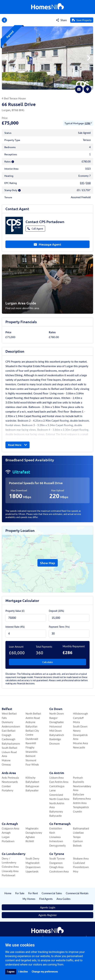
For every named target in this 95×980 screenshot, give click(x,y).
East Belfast (9, 731)
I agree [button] (11, 972)
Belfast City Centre (32, 733)
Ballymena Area (82, 798)
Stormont (31, 760)
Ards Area (9, 773)
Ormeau (6, 764)
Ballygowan (32, 786)
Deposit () (56, 611)
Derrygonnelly (58, 845)
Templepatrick (81, 807)
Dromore (54, 743)
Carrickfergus (57, 786)
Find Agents (46, 899)
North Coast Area (59, 799)
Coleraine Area (10, 867)
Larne (52, 790)
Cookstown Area (59, 871)
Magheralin (32, 828)
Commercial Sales (52, 893)
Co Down (56, 709)
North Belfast (33, 713)
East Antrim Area (59, 782)
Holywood (55, 726)
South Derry (32, 858)
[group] (47, 58)
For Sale (20, 893)
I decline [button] (23, 972)
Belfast (7, 709)
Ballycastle (56, 816)
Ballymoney (56, 811)
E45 (82, 183)
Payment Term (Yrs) (59, 627)
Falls (4, 718)
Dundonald (32, 739)
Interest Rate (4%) (15, 627)
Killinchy (31, 777)
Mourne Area (80, 743)
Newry (77, 731)
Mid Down (55, 731)
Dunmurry (7, 722)
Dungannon (56, 863)
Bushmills (79, 782)
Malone (6, 760)
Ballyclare (79, 794)
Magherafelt (32, 863)
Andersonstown (11, 726)
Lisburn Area (56, 777)
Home (8, 893)
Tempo (77, 837)
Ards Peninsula (10, 777)
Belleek (77, 845)
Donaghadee (57, 722)
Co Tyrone (57, 854)
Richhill (30, 841)
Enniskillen (56, 828)
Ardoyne (30, 722)
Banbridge (55, 739)
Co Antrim (57, 773)
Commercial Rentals (77, 893)
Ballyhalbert (32, 782)
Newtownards (10, 782)
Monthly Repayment (74, 646)
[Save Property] (82, 20)
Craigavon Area (10, 828)
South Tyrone (57, 858)
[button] (89, 58)
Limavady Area (10, 871)
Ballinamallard (81, 828)
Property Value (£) (15, 611)
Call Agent (35, 228)
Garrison (78, 841)
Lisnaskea (55, 837)
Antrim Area (80, 803)
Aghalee (30, 837)
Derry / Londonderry (9, 860)
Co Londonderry (14, 854)
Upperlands (32, 871)
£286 (87, 123)
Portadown (8, 841)
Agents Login (48, 907)
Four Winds (32, 764)
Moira (76, 722)
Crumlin (77, 811)
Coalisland (79, 863)
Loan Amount (16, 647)
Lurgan (6, 837)
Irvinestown (56, 841)
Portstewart (8, 875)
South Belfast (9, 748)
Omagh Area (56, 867)
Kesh (52, 833)
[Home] (47, 7)
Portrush (78, 777)
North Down (57, 713)
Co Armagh (10, 824)
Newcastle (79, 747)
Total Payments (44, 647)
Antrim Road (33, 718)
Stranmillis (31, 752)
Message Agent (47, 244)
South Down (80, 726)
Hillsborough (80, 713)
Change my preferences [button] (45, 972)
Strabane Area (81, 858)
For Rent (33, 893)
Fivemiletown (81, 867)
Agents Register (48, 915)
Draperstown (33, 867)
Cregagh (6, 735)
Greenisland (56, 795)
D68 (88, 183)
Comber (6, 786)
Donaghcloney (34, 833)
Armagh (6, 833)
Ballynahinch (57, 735)
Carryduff (78, 718)
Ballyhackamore (11, 743)
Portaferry (8, 790)
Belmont (30, 756)
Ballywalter (32, 790)
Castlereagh (8, 739)
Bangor (53, 718)
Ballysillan (31, 726)
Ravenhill (31, 743)
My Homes (29, 899)
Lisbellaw (78, 833)
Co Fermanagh (60, 824)
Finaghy (30, 747)
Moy (76, 871)
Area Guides (64, 899)
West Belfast (9, 713)
